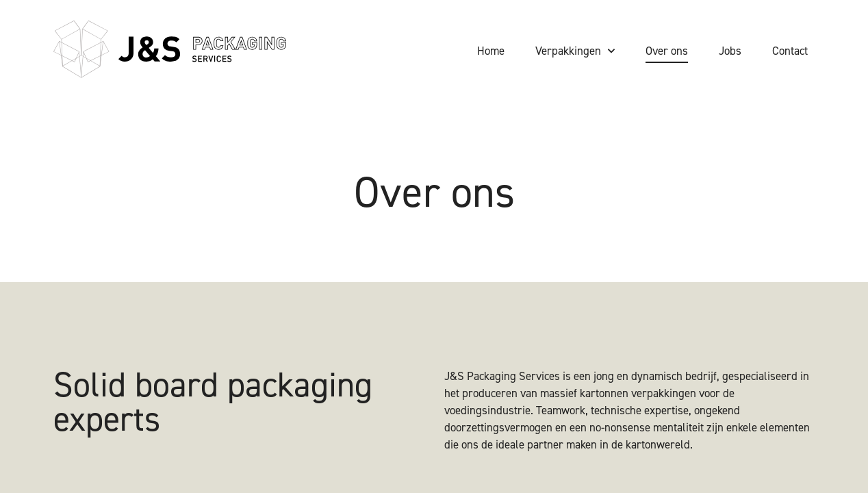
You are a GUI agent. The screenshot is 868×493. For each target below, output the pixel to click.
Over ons (667, 51)
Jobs (730, 51)
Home (491, 51)
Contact (790, 51)
